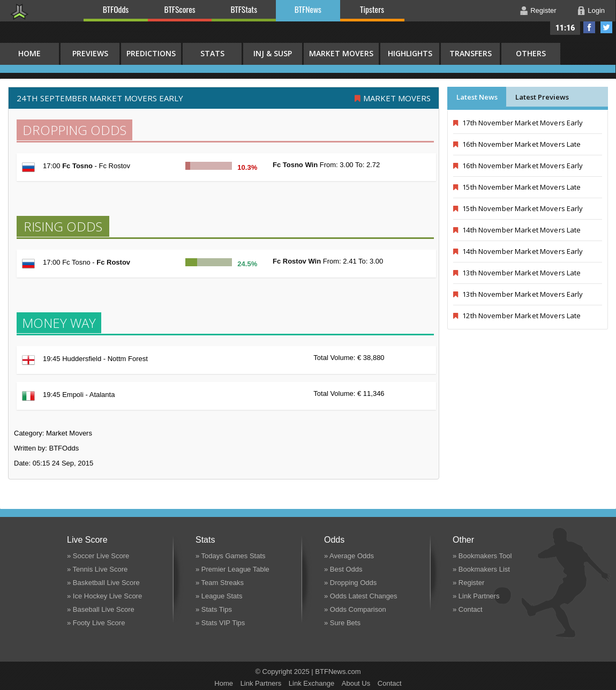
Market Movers (341, 53)
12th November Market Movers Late (517, 316)
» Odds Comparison (355, 609)
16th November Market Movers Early (518, 166)
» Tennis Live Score (97, 569)
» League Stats (219, 596)
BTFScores (180, 9)
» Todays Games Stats (231, 556)
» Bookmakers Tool (482, 556)
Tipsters (372, 9)
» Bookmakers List (481, 569)
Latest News (477, 97)
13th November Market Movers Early (518, 294)
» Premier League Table (232, 569)
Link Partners (261, 683)
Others (531, 53)
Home (224, 683)
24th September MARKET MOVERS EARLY (100, 98)
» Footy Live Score (96, 623)
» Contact (468, 609)
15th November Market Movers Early (518, 208)
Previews (90, 53)
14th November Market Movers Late (517, 230)
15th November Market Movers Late (517, 187)
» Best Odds (343, 569)
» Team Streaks (220, 583)
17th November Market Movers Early (518, 123)
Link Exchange (311, 683)
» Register (468, 583)
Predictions (151, 53)
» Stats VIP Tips (220, 623)
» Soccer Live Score (98, 556)
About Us (356, 683)
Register (543, 10)
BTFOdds (116, 9)
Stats (212, 53)
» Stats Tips (214, 609)
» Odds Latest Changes (361, 596)
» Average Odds (349, 556)
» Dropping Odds (350, 583)
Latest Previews (542, 97)
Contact (390, 683)
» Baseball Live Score (101, 609)
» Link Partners (476, 596)
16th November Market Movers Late (517, 144)
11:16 (565, 28)
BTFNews (308, 9)
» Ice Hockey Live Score (104, 596)
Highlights (410, 53)
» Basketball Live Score (103, 583)
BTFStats (244, 9)
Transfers (471, 53)
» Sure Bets (342, 623)
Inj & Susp (273, 53)
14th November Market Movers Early (518, 251)
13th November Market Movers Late (517, 273)
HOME (29, 53)
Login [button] (596, 10)
